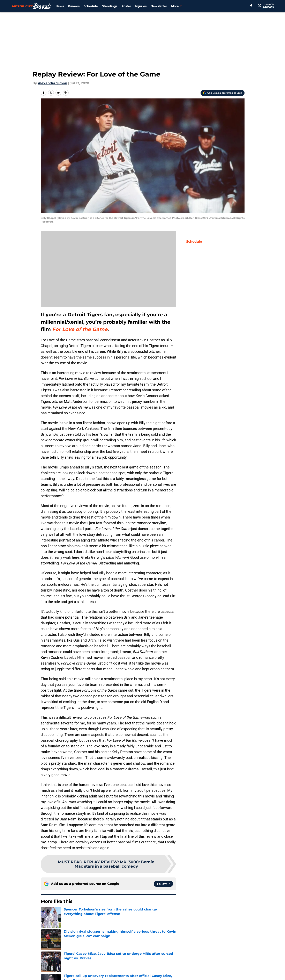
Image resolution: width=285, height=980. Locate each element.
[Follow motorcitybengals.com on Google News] (163, 884)
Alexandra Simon (52, 83)
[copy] (66, 93)
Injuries (141, 6)
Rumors (74, 6)
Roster (126, 6)
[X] (260, 6)
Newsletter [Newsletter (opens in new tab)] (159, 6)
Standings (110, 6)
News (60, 6)
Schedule (91, 6)
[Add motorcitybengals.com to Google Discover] (223, 93)
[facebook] (251, 6)
